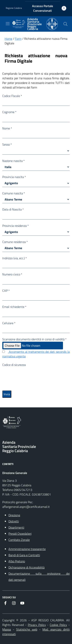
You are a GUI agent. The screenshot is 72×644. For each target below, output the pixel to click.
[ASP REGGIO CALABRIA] (35, 24)
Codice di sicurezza (14, 365)
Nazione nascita (13, 161)
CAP (6, 291)
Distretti (14, 521)
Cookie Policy (58, 625)
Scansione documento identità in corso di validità (34, 339)
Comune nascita (14, 193)
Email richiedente (14, 307)
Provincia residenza (15, 226)
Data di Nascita (13, 209)
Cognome (9, 112)
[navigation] (8, 24)
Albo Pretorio (17, 561)
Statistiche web (27, 629)
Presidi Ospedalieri (20, 534)
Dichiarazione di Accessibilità (26, 567)
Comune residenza (15, 242)
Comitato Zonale (19, 540)
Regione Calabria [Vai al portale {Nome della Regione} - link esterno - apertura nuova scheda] (14, 8)
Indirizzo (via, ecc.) (14, 258)
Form (18, 39)
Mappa (7, 629)
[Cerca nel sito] (65, 24)
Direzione (14, 515)
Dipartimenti (16, 527)
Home (8, 39)
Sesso (7, 144)
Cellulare (9, 323)
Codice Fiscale (12, 96)
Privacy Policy (37, 625)
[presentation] (31, 375)
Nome (7, 128)
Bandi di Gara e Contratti (24, 555)
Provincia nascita (14, 177)
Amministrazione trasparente (27, 549)
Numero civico (12, 274)
